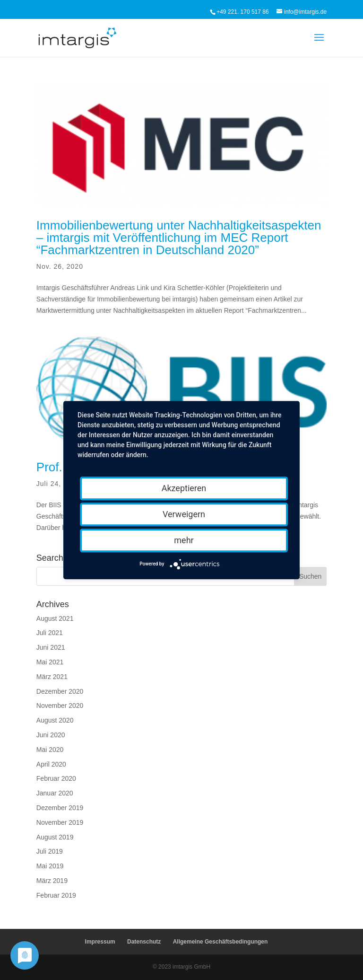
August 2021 (55, 618)
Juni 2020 (51, 735)
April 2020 (51, 764)
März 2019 (52, 881)
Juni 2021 (51, 647)
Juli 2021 (50, 633)
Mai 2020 (50, 750)
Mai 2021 (50, 662)
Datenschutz (144, 942)
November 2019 (60, 822)
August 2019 (55, 837)
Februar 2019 (56, 895)
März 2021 (52, 677)
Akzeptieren (184, 488)
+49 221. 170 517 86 (242, 12)
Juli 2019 (50, 851)
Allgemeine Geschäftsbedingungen (220, 942)
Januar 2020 (55, 793)
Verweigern (184, 514)
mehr (184, 540)
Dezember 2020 (60, 691)
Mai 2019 (50, 866)
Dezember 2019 (60, 808)
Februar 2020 (56, 778)
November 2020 (60, 706)
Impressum (100, 942)
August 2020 (55, 720)
